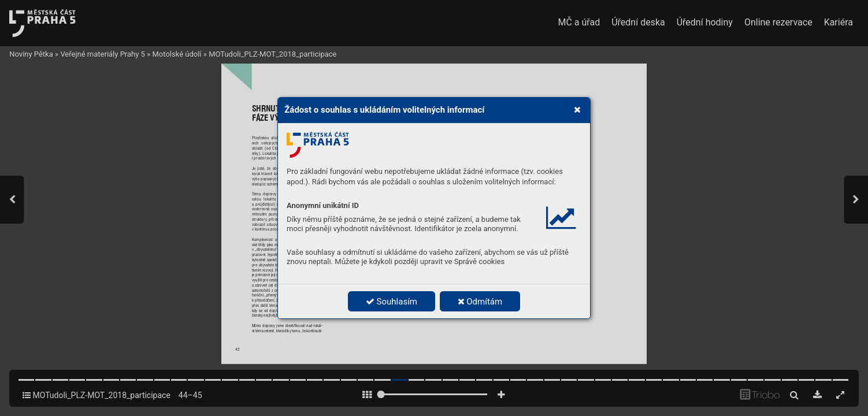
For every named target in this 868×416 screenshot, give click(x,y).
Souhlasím (392, 302)
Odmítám (480, 302)
